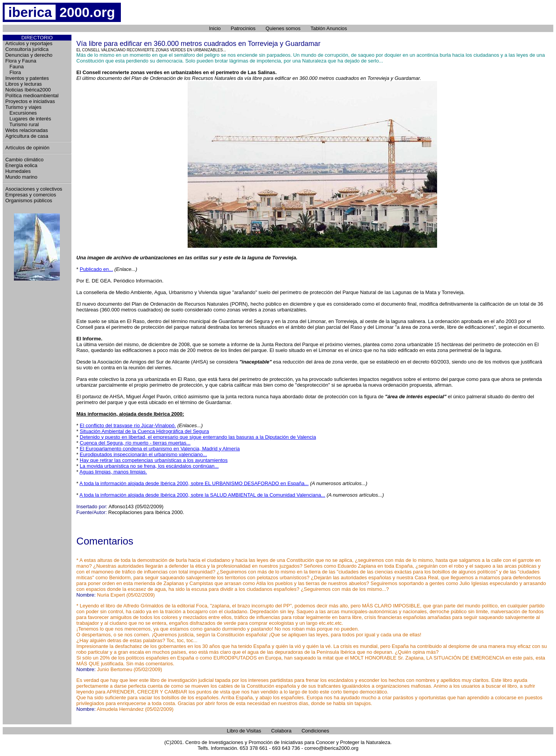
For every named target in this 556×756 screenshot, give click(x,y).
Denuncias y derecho (29, 55)
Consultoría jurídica (27, 49)
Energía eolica (21, 165)
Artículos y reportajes (29, 43)
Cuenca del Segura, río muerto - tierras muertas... (135, 443)
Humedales (18, 171)
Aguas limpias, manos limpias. (113, 472)
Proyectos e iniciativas (30, 101)
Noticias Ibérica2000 (28, 90)
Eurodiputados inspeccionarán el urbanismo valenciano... (144, 454)
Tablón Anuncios (329, 28)
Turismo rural (22, 124)
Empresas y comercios (31, 195)
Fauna (15, 67)
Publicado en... (97, 269)
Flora (13, 72)
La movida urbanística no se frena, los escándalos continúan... (149, 466)
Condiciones (315, 731)
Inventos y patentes (27, 78)
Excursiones (21, 113)
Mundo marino (21, 177)
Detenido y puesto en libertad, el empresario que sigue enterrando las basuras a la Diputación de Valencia (198, 437)
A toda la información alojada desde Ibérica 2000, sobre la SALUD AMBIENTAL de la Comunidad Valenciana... (202, 495)
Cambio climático (25, 160)
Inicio (215, 28)
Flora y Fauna (21, 61)
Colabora (281, 731)
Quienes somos (283, 28)
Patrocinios (243, 28)
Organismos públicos (29, 200)
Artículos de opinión (27, 148)
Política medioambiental (32, 96)
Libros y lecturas (24, 84)
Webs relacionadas (27, 130)
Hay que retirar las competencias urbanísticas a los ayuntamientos (154, 460)
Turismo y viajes (23, 107)
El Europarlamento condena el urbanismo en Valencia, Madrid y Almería (160, 449)
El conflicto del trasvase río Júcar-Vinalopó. (128, 425)
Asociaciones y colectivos (34, 189)
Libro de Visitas (244, 731)
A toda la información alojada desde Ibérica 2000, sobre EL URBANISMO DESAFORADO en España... (194, 483)
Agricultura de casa (27, 136)
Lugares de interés (28, 119)
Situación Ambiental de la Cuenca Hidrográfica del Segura (145, 431)
